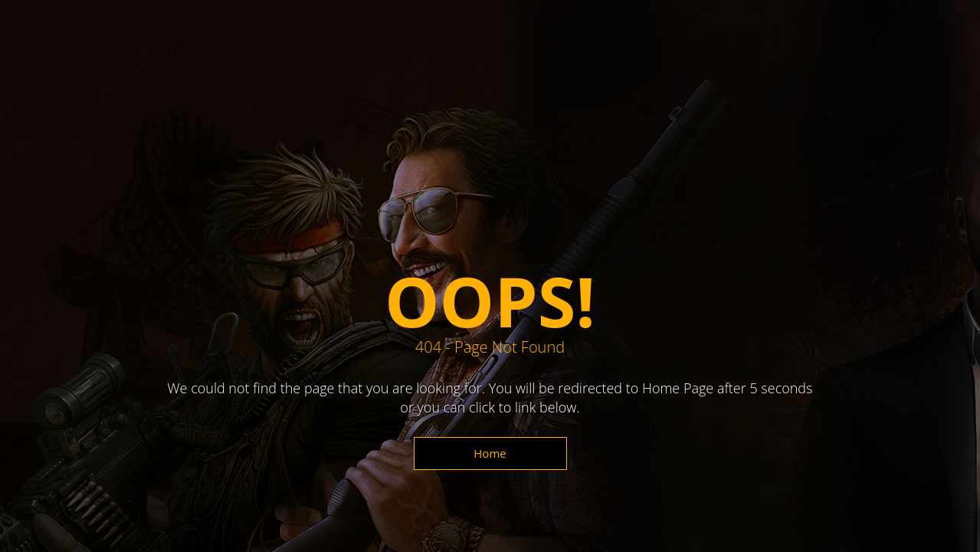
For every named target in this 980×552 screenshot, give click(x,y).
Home (490, 453)
